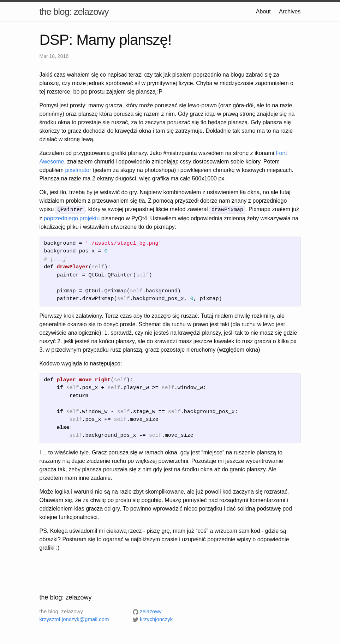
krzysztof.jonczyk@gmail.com (74, 619)
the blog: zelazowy (74, 12)
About (263, 11)
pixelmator (78, 170)
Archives (290, 11)
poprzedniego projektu (72, 218)
